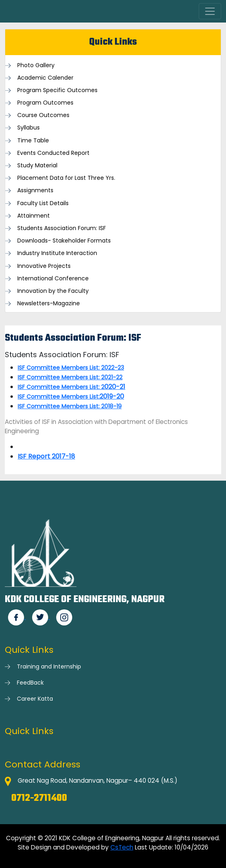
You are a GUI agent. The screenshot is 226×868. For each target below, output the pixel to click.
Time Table (33, 141)
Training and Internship (49, 666)
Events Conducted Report (53, 153)
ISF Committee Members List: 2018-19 (70, 406)
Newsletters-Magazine (49, 303)
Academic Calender (45, 78)
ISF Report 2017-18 (46, 456)
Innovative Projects (44, 266)
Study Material (37, 166)
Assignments (35, 190)
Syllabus (29, 128)
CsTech (122, 847)
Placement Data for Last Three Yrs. (66, 178)
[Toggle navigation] (210, 11)
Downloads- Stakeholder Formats (64, 241)
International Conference (53, 279)
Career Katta (35, 699)
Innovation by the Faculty (53, 291)
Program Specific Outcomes (57, 90)
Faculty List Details (43, 203)
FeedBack (30, 683)
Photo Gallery (36, 65)
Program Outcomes (45, 103)
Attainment (34, 216)
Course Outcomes (43, 115)
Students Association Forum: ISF (62, 228)
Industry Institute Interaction (57, 253)
